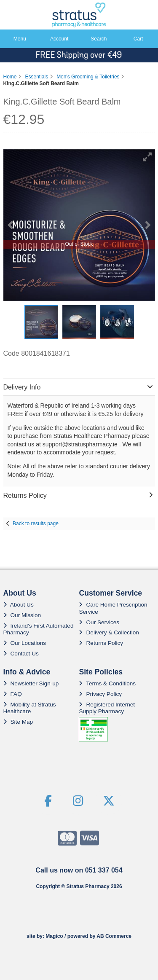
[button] (147, 157)
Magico (54, 936)
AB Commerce (114, 936)
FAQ (13, 694)
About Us (19, 605)
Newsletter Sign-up (31, 683)
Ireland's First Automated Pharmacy (39, 629)
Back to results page (36, 524)
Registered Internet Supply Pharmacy (107, 708)
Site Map (18, 722)
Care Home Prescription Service (113, 608)
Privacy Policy (100, 694)
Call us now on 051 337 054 (79, 870)
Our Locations (25, 643)
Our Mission (22, 615)
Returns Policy (101, 643)
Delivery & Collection (109, 632)
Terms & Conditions (107, 683)
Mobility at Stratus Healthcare (30, 708)
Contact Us (21, 654)
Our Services (99, 622)
